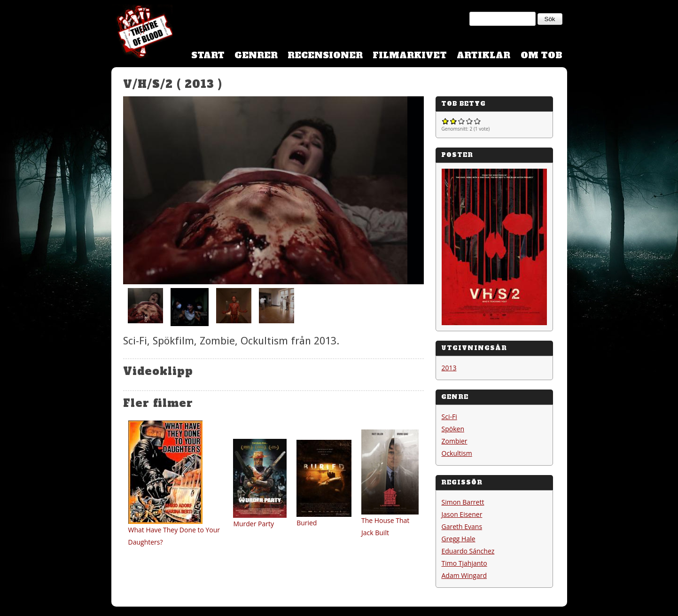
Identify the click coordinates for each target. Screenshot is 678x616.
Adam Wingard (464, 575)
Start (208, 55)
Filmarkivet (410, 55)
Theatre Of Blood (142, 33)
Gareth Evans (462, 526)
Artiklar (483, 55)
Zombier (455, 441)
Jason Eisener (462, 514)
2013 (449, 368)
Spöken (453, 429)
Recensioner (325, 55)
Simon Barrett (463, 502)
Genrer (256, 55)
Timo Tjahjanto (464, 563)
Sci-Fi (449, 417)
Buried (307, 523)
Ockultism (457, 453)
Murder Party (253, 524)
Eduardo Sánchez (468, 551)
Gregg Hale (459, 539)
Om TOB (542, 55)
